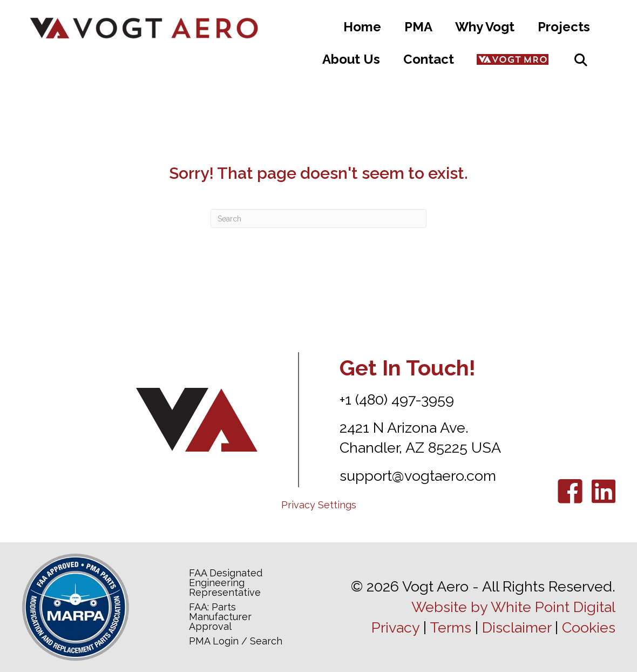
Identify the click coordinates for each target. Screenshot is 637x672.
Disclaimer (517, 627)
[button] (581, 60)
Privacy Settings (319, 505)
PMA (418, 27)
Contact (429, 59)
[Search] (318, 219)
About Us (351, 59)
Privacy (395, 627)
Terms (450, 627)
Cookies (589, 627)
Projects (564, 27)
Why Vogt (485, 27)
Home (362, 27)
